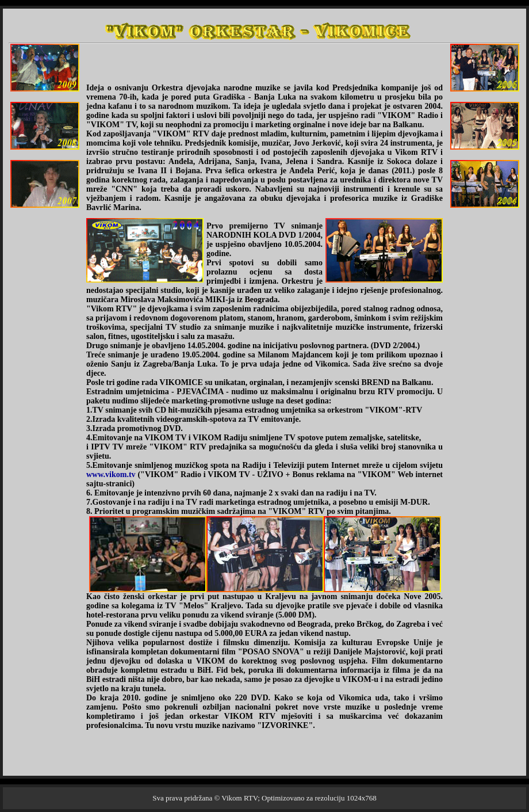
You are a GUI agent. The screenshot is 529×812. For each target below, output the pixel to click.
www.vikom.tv (112, 474)
